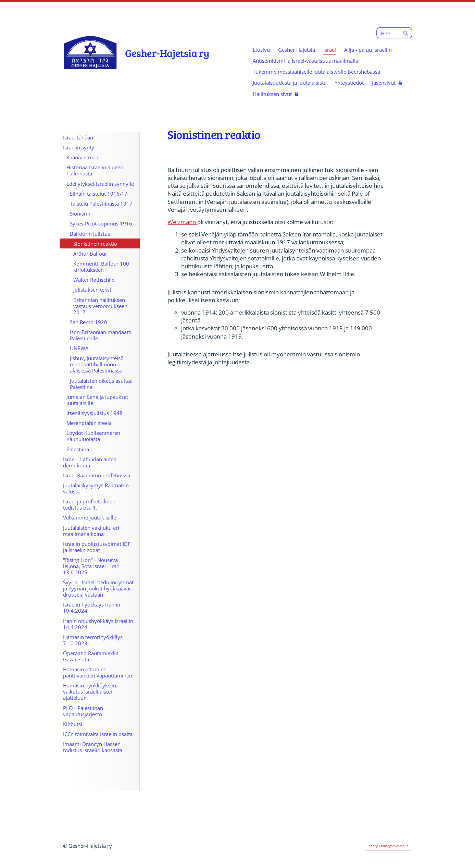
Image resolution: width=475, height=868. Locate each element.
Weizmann (182, 222)
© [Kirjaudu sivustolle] (66, 846)
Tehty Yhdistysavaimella (389, 846)
